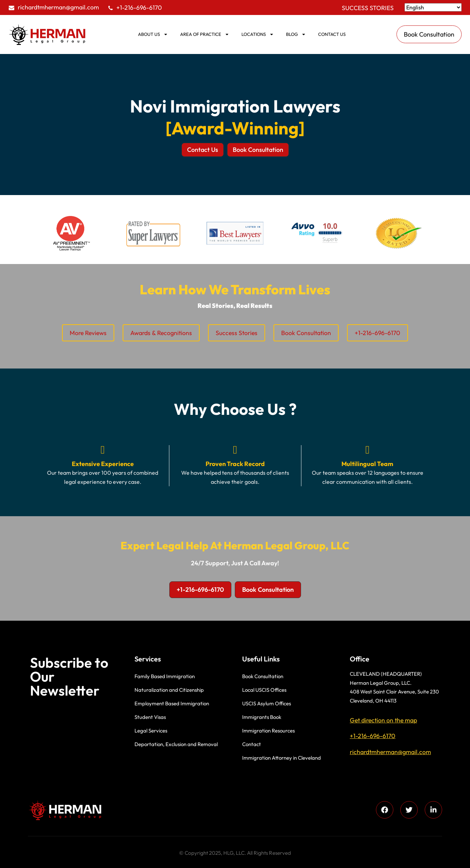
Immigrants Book (262, 717)
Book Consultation (306, 333)
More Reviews (88, 333)
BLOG (296, 34)
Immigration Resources (268, 731)
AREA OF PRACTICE (205, 34)
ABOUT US (153, 34)
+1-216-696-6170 (139, 7)
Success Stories (368, 8)
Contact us (332, 34)
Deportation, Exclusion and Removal (176, 744)
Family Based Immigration (165, 676)
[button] (203, 150)
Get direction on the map (383, 720)
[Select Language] (433, 7)
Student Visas (150, 717)
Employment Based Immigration (172, 703)
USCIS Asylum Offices (267, 703)
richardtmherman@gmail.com (58, 7)
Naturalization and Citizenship (169, 690)
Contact (252, 744)
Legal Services (151, 731)
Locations (258, 34)
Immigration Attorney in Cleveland (282, 758)
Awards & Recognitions (161, 333)
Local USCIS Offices (264, 690)
